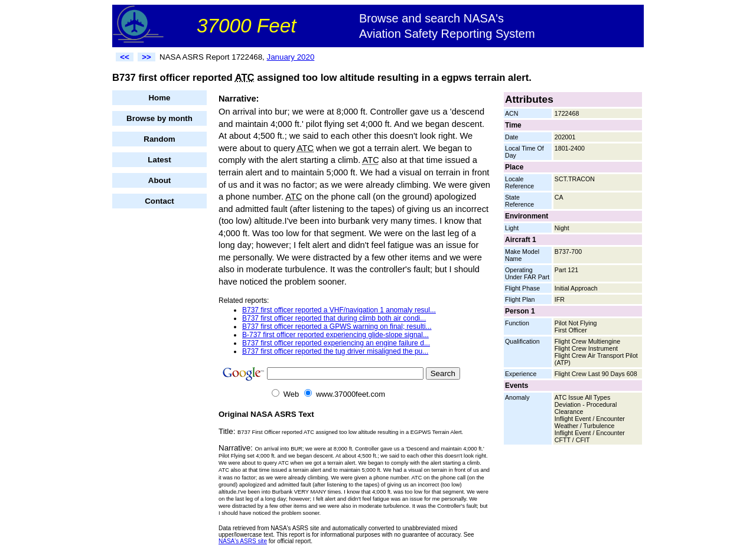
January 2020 (291, 57)
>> (146, 57)
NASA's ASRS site (243, 541)
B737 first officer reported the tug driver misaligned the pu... (335, 351)
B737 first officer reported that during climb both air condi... (334, 318)
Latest (159, 160)
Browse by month (159, 118)
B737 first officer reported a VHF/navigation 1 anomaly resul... (339, 310)
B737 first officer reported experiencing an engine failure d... (336, 343)
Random (159, 139)
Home (159, 98)
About (160, 180)
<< (125, 57)
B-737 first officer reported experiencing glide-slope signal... (335, 335)
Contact (159, 201)
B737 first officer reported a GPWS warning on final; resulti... (337, 327)
